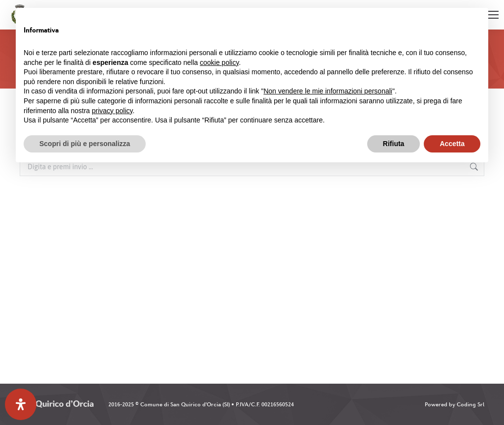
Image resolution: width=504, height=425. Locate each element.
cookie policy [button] (219, 62)
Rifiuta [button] (394, 144)
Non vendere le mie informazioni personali (328, 91)
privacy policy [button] (112, 111)
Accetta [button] (452, 144)
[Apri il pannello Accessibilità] (21, 404)
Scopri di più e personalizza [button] (85, 144)
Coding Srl (471, 404)
